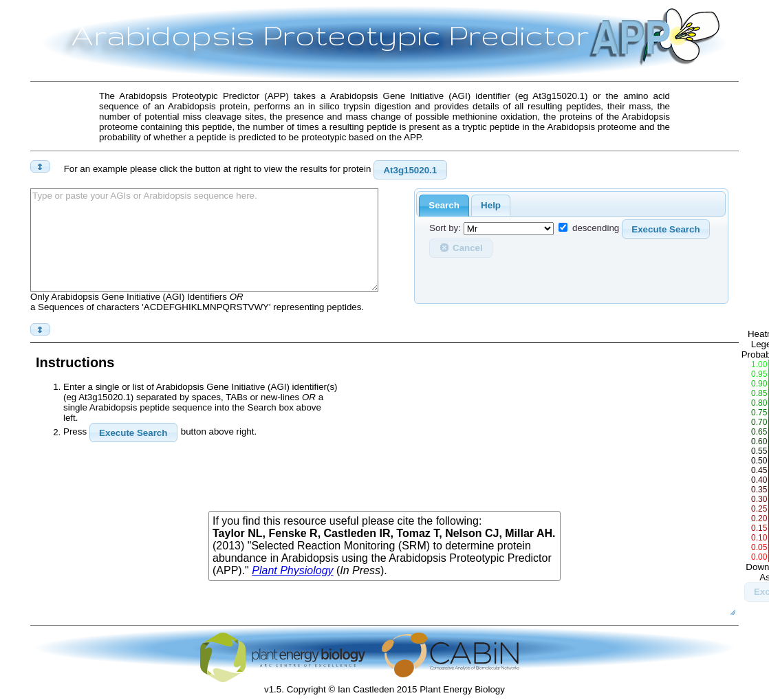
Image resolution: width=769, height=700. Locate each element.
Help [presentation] (491, 205)
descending (596, 229)
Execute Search (665, 229)
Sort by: (445, 229)
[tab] (444, 206)
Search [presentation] (444, 205)
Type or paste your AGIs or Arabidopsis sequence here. (204, 240)
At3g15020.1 (410, 170)
